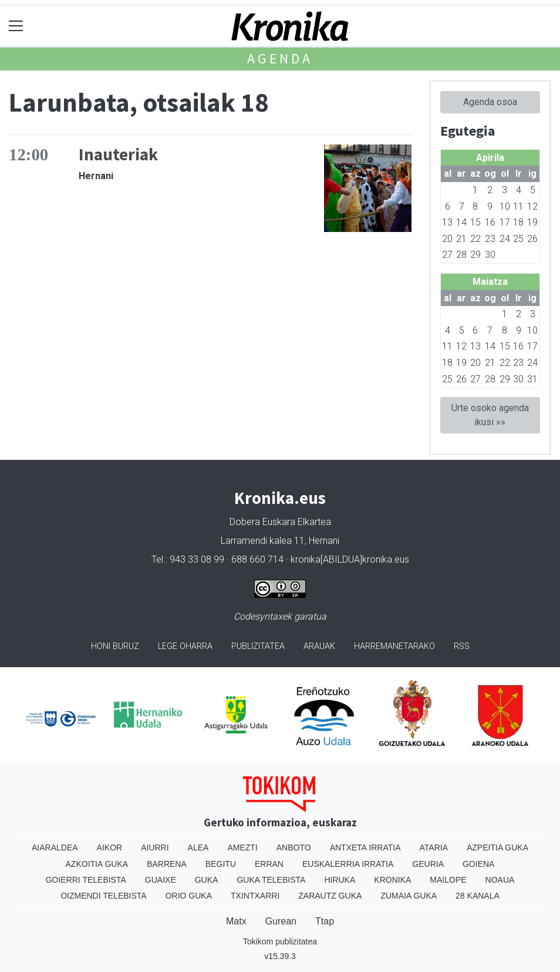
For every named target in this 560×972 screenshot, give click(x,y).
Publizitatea (258, 646)
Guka (207, 880)
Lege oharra (185, 646)
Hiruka (340, 880)
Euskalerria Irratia (348, 864)
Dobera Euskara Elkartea (280, 522)
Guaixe (161, 880)
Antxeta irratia (365, 847)
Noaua (500, 880)
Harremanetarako (394, 646)
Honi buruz (115, 646)
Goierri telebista (86, 880)
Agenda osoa (490, 102)
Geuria (428, 864)
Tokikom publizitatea (280, 941)
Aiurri (155, 847)
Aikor (110, 847)
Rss (462, 646)
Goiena (478, 864)
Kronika (392, 880)
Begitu (221, 864)
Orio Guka (189, 896)
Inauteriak (118, 154)
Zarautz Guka (330, 896)
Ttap (325, 921)
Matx (236, 921)
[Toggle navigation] (16, 26)
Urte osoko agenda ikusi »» (490, 415)
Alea (198, 847)
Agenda (280, 58)
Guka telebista (271, 880)
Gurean (281, 921)
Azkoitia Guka (97, 864)
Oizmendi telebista (104, 896)
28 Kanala (478, 896)
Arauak (319, 646)
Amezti (242, 847)
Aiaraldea (55, 847)
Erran (269, 864)
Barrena (167, 864)
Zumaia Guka (409, 896)
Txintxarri (255, 896)
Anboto (294, 847)
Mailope (448, 880)
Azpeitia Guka (497, 847)
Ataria (434, 847)
